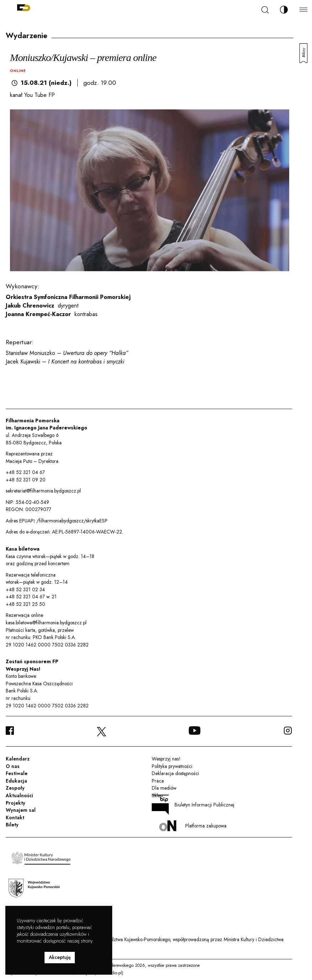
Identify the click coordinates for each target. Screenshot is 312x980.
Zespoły (15, 788)
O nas (13, 766)
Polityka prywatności (172, 766)
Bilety (12, 825)
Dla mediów (164, 788)
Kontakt (15, 817)
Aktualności (19, 795)
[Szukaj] (265, 10)
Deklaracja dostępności (175, 773)
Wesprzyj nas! (166, 759)
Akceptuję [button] (60, 957)
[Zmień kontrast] (284, 10)
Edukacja (16, 781)
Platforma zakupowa (193, 826)
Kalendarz (18, 759)
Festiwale (17, 773)
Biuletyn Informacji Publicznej (193, 805)
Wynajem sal (21, 810)
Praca (158, 781)
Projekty (15, 803)
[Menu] (303, 9)
